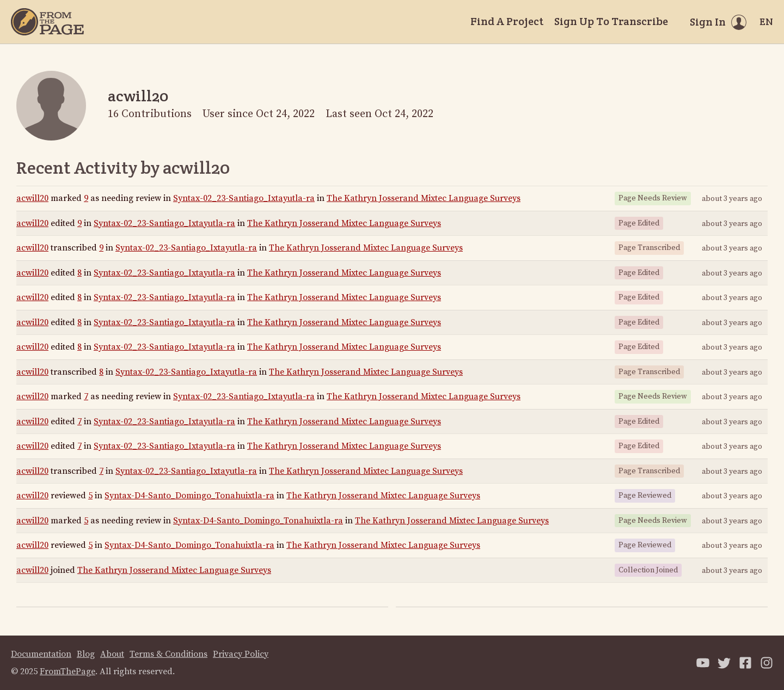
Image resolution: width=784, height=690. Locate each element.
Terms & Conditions (169, 654)
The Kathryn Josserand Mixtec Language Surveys (424, 198)
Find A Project (507, 21)
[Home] (47, 22)
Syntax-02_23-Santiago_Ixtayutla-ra (244, 198)
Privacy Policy (241, 654)
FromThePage (68, 671)
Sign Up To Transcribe (611, 21)
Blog (86, 654)
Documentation (41, 654)
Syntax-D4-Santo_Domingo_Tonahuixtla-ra (189, 496)
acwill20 (32, 198)
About (112, 654)
